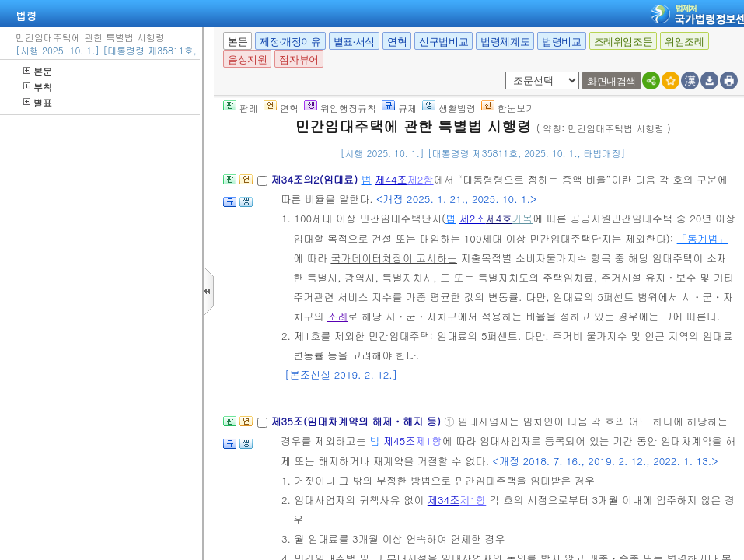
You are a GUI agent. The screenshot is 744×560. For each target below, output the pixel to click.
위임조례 (684, 42)
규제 (399, 108)
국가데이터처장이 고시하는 (394, 258)
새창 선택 (503, 72)
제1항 (428, 441)
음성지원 (247, 59)
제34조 (444, 500)
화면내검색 (611, 81)
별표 (38, 102)
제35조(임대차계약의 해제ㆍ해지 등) (357, 421)
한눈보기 (508, 108)
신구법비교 (444, 42)
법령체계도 (505, 42)
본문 (38, 71)
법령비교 (561, 42)
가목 (522, 218)
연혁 (397, 42)
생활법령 (449, 108)
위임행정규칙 (340, 108)
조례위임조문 (623, 42)
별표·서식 (354, 42)
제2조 (473, 218)
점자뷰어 (299, 59)
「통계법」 (703, 238)
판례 (241, 108)
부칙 (38, 87)
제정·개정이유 (290, 42)
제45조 (400, 441)
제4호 (499, 218)
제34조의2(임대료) (316, 179)
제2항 (421, 179)
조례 (337, 316)
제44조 (391, 179)
